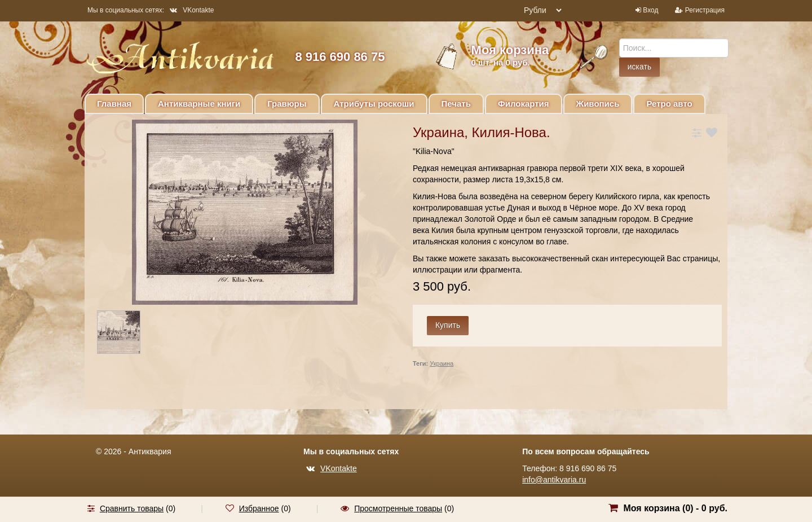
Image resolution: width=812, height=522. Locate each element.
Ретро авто (669, 104)
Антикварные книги (199, 104)
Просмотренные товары (398, 508)
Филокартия (524, 104)
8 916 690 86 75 (340, 57)
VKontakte (192, 10)
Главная (114, 104)
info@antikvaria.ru (554, 480)
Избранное (259, 508)
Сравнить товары (132, 508)
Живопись (598, 104)
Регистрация (705, 10)
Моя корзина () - (675, 508)
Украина (442, 363)
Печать (456, 104)
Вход (650, 10)
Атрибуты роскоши (374, 104)
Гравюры (287, 104)
